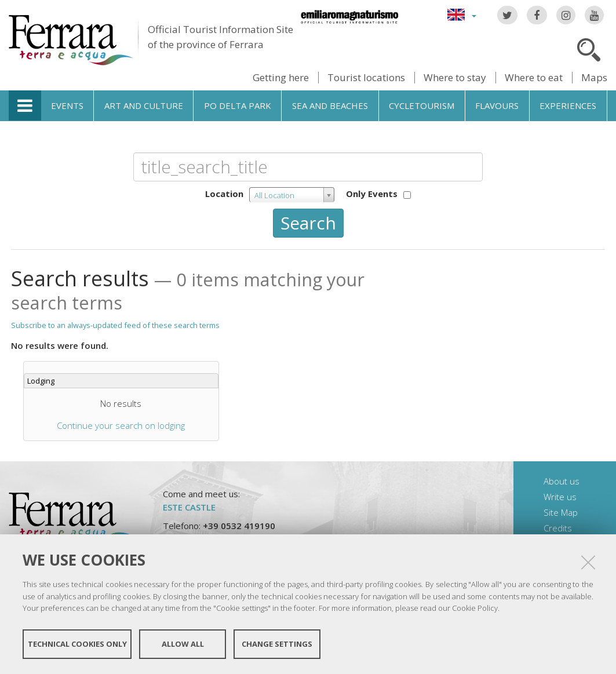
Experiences (568, 105)
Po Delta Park (238, 105)
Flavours (497, 105)
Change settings (277, 644)
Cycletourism (422, 105)
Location (224, 194)
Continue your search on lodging (121, 425)
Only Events (372, 194)
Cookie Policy (475, 608)
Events (67, 105)
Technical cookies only (77, 644)
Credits (558, 528)
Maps (594, 77)
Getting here (281, 77)
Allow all (183, 644)
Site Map (561, 512)
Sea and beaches (330, 105)
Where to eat (534, 77)
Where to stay (455, 77)
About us (562, 481)
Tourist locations (366, 77)
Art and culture (144, 105)
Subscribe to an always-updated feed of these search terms (115, 325)
